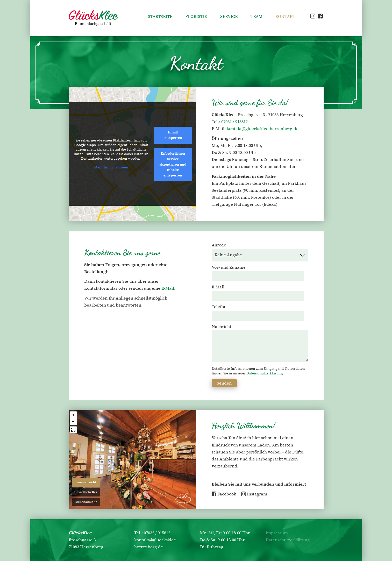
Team (256, 17)
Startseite (160, 17)
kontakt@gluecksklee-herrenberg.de (263, 129)
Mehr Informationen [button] (111, 168)
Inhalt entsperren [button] (173, 135)
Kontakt (285, 17)
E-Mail (168, 288)
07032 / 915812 (234, 122)
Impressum (277, 533)
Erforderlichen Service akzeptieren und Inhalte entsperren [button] (173, 165)
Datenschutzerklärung (265, 374)
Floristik (196, 17)
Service (229, 17)
